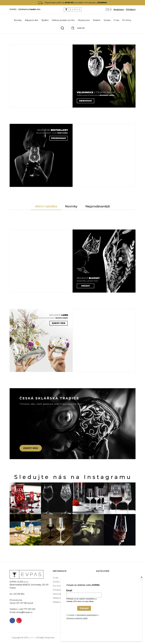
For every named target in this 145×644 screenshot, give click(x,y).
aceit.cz (32, 638)
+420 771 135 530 (27, 609)
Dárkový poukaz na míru (108, 586)
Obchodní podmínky (62, 594)
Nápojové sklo (103, 578)
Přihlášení (131, 9)
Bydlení (100, 582)
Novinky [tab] (71, 206)
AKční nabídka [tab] (46, 206)
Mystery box (102, 590)
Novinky (18, 20)
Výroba (107, 20)
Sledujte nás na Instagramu (73, 477)
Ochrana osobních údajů (64, 590)
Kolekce (100, 594)
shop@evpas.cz (24, 612)
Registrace (119, 9)
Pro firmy (127, 20)
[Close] (142, 596)
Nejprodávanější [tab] (98, 206)
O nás (116, 20)
